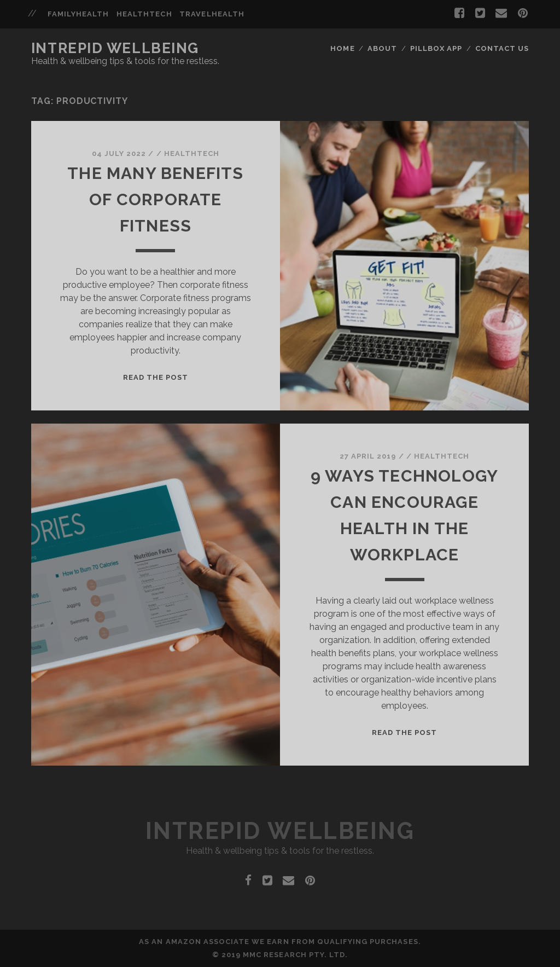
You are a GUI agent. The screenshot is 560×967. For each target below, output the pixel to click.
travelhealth (212, 14)
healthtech (144, 14)
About (382, 48)
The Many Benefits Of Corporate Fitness (155, 199)
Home (342, 48)
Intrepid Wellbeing (115, 48)
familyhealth (78, 14)
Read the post (156, 377)
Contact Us (502, 48)
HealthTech (192, 154)
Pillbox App (436, 48)
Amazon (183, 942)
